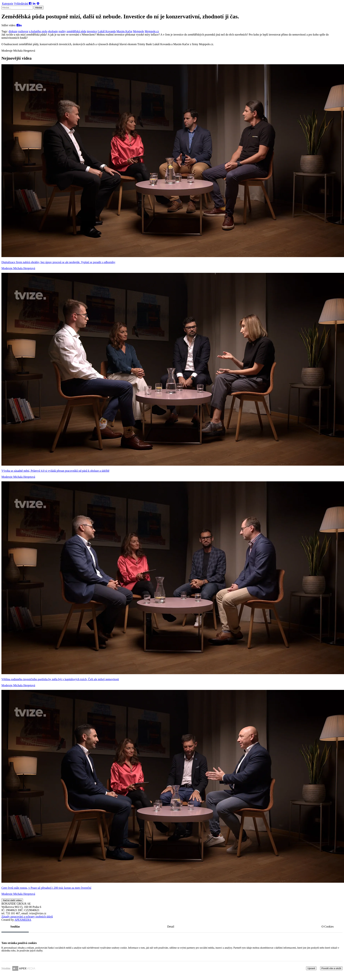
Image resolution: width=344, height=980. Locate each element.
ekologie (53, 31)
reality (62, 31)
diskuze (13, 31)
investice (92, 31)
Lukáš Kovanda (107, 31)
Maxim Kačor (124, 31)
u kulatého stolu (38, 31)
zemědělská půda (76, 31)
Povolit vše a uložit (331, 968)
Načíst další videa (12, 900)
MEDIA (23, 920)
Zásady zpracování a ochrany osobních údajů (27, 917)
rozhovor (23, 31)
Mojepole (139, 31)
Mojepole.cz (152, 31)
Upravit (311, 968)
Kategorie (8, 3)
